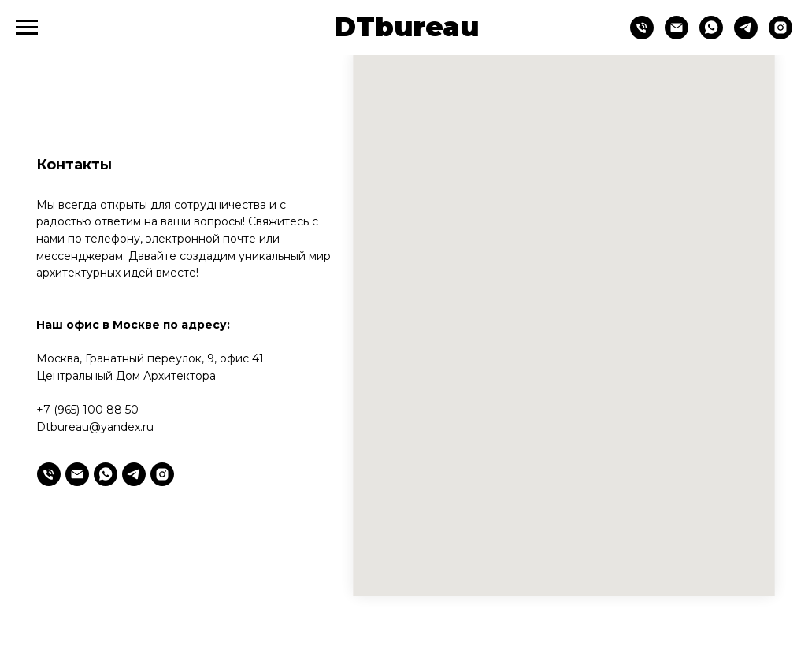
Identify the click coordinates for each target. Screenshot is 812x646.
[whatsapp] (711, 35)
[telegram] (746, 35)
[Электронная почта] (77, 474)
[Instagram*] (780, 35)
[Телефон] (642, 35)
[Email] (677, 35)
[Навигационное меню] (27, 28)
